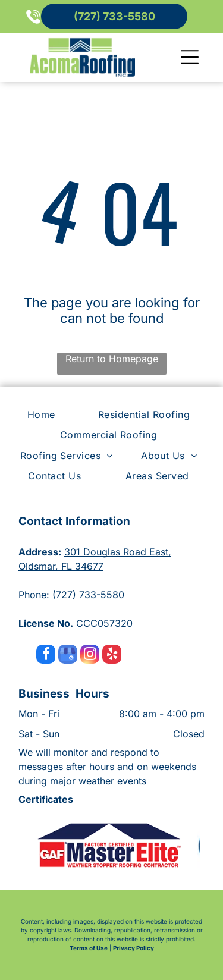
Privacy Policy (134, 948)
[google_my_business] (68, 656)
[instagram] (90, 656)
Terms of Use (89, 948)
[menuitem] (44, 414)
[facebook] (46, 656)
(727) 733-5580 (88, 595)
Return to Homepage (112, 359)
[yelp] (112, 656)
